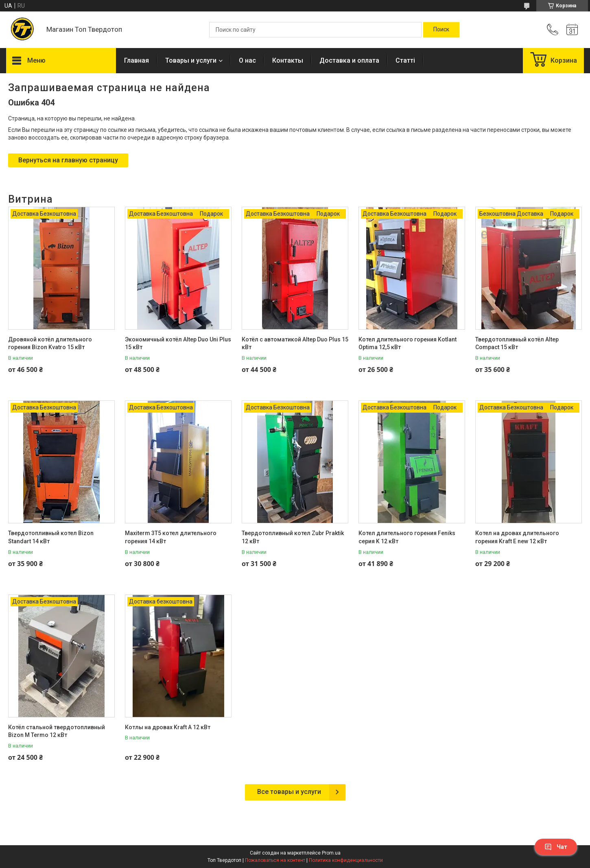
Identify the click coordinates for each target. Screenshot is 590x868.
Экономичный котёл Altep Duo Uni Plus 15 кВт (178, 343)
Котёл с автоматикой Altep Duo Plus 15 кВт (295, 343)
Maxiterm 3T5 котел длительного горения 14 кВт (171, 537)
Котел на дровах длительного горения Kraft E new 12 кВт (517, 537)
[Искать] (441, 30)
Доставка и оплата (349, 60)
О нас (247, 60)
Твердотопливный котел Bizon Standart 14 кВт (51, 537)
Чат (556, 847)
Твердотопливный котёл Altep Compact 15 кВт (517, 343)
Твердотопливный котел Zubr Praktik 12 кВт (293, 537)
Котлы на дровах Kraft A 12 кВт (168, 727)
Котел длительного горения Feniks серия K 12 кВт (407, 537)
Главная (137, 60)
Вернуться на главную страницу (68, 160)
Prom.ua (331, 853)
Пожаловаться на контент (275, 860)
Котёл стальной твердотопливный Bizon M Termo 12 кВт (57, 731)
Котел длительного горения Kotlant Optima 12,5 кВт (408, 343)
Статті (405, 60)
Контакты (288, 60)
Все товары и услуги (289, 792)
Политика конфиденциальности (346, 860)
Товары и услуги (191, 60)
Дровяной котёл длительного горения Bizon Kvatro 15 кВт (50, 343)
